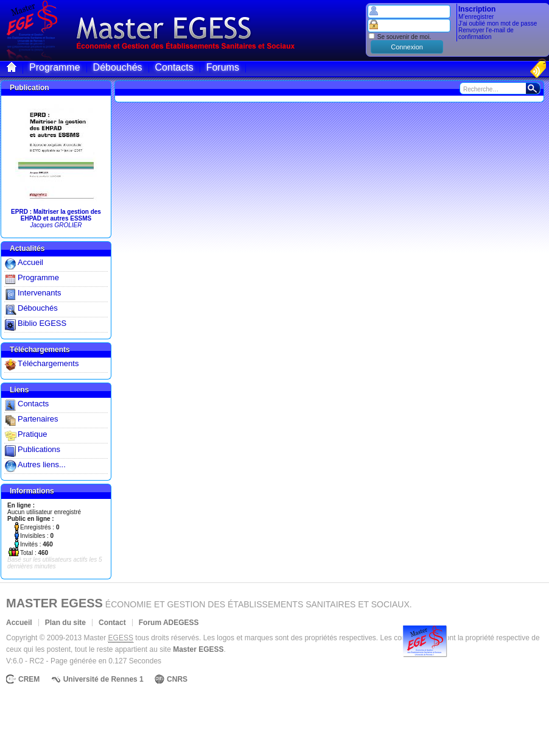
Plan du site (65, 623)
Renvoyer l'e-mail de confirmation (486, 34)
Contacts (33, 404)
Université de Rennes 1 (103, 679)
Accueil (30, 262)
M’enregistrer (476, 17)
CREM (29, 679)
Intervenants (40, 293)
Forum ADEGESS (169, 623)
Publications (39, 449)
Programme (38, 277)
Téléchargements (48, 363)
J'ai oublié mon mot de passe (498, 23)
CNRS (177, 679)
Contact (112, 623)
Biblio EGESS (42, 323)
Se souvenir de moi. (399, 37)
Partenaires (38, 419)
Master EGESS (54, 603)
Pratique (32, 434)
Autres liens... (42, 465)
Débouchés (38, 308)
